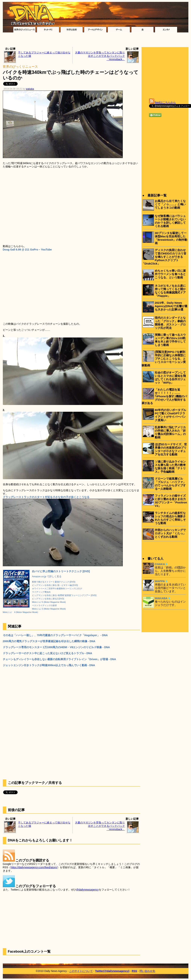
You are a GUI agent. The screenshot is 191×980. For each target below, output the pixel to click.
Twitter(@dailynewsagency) (112, 971)
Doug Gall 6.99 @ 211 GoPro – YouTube (27, 250)
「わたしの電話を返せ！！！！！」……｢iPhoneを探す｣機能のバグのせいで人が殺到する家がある (164, 396)
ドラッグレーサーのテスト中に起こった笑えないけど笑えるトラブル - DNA (48, 653)
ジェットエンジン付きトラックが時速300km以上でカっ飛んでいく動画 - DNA (49, 665)
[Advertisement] (96, 41)
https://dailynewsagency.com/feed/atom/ (34, 867)
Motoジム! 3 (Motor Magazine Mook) (49, 609)
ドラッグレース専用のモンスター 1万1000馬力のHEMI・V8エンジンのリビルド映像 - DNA (56, 647)
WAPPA (160, 581)
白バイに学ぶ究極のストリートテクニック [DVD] (61, 571)
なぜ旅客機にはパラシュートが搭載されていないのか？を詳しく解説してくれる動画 (170, 221)
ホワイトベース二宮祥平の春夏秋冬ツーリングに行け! (57, 589)
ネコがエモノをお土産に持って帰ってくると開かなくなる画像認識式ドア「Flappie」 (170, 291)
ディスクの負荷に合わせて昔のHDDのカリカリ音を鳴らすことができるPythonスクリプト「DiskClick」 (164, 257)
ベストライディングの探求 (44, 605)
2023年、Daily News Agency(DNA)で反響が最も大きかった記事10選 (171, 306)
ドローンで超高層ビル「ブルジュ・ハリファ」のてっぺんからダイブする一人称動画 (170, 484)
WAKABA (161, 598)
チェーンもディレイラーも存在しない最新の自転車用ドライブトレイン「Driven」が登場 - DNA (59, 659)
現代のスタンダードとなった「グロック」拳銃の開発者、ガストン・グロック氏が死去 (170, 323)
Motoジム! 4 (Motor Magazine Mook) (20, 612)
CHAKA (160, 564)
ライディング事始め (41, 592)
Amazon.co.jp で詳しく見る (47, 577)
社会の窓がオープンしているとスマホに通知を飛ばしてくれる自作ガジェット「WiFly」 (170, 378)
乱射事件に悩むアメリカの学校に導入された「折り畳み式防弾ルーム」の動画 (170, 432)
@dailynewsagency (87, 890)
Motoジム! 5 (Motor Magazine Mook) (49, 602)
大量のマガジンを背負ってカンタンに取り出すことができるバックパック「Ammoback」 (100, 56)
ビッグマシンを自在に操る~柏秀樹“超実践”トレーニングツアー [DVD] (64, 595)
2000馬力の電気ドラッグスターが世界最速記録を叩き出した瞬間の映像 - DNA (49, 641)
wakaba (30, 89)
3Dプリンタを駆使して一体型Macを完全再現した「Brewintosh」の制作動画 (171, 238)
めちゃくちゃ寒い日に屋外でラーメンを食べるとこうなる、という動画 (170, 274)
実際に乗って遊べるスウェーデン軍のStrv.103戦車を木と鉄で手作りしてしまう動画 (170, 340)
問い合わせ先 (147, 971)
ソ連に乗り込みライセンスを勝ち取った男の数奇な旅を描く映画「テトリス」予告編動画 (170, 467)
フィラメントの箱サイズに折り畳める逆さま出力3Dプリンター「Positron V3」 (171, 501)
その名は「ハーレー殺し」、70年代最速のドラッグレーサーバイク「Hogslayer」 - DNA (55, 635)
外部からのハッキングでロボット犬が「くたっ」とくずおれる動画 (170, 533)
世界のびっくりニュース (20, 67)
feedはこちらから (165, 102)
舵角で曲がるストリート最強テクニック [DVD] (54, 582)
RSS (134, 971)
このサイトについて (81, 971)
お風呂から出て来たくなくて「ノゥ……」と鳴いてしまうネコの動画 (170, 204)
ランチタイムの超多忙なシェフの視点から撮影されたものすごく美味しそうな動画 (170, 518)
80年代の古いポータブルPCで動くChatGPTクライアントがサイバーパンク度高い (170, 415)
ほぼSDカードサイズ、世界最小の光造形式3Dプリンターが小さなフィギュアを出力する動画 (171, 449)
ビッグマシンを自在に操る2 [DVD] (48, 599)
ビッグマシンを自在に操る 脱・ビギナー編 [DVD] (55, 585)
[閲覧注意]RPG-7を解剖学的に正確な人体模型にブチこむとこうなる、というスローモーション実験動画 (164, 359)
